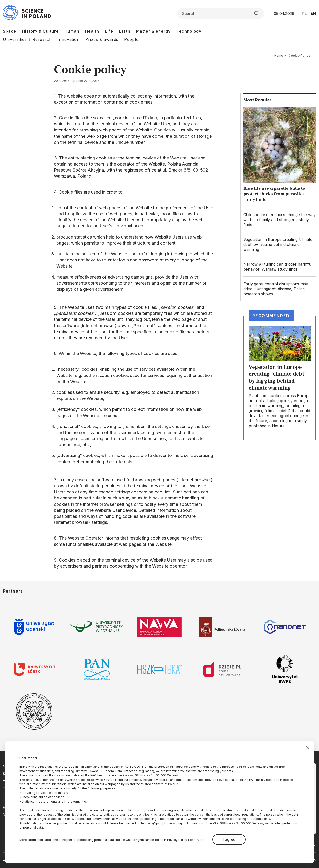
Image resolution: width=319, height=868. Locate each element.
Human (72, 31)
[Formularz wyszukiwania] (221, 14)
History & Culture (40, 31)
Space (10, 31)
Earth (125, 31)
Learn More (197, 840)
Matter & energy (153, 31)
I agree (229, 839)
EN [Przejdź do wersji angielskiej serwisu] (313, 13)
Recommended (271, 316)
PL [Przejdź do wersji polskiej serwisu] (304, 14)
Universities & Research (27, 39)
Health (92, 31)
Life (109, 31)
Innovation (69, 39)
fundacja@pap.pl (153, 823)
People (131, 39)
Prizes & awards (102, 39)
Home (279, 55)
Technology (189, 31)
